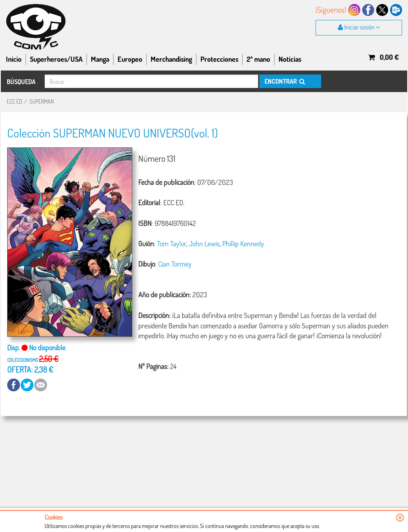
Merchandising (171, 59)
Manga (100, 59)
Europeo (130, 59)
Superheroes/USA (56, 59)
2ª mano (258, 59)
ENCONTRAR (284, 81)
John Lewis (204, 243)
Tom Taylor (172, 243)
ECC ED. (15, 101)
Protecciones (219, 59)
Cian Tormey (175, 264)
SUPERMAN (42, 101)
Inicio (14, 59)
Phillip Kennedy (243, 243)
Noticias (290, 59)
